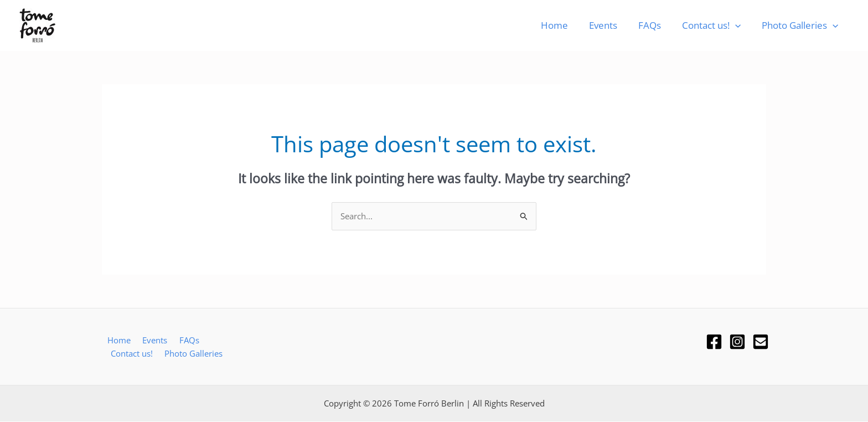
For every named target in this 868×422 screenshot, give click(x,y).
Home (564, 25)
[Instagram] (737, 342)
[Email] (761, 342)
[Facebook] (714, 342)
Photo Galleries (801, 25)
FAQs (655, 25)
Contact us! (715, 25)
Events (611, 25)
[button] (738, 25)
